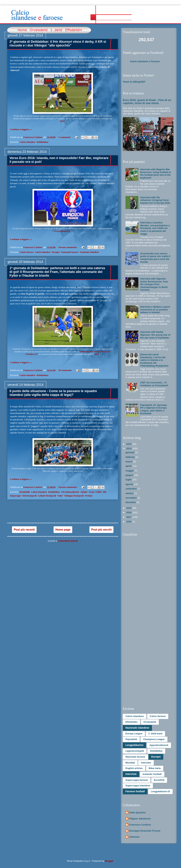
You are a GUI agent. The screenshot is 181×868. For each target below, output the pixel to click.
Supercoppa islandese (138, 786)
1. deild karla (155, 734)
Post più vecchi (101, 530)
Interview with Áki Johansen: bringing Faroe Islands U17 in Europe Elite (155, 200)
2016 (129, 512)
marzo (129, 462)
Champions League (154, 739)
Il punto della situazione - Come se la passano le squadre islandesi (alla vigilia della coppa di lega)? (53, 393)
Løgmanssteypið (135, 751)
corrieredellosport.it (62, 231)
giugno (130, 475)
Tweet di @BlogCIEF (134, 82)
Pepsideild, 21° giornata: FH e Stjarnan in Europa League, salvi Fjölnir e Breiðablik (154, 409)
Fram (91, 492)
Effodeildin (131, 722)
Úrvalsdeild (150, 722)
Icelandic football (152, 774)
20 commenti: (66, 370)
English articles (134, 768)
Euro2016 (159, 780)
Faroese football (135, 791)
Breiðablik (25, 492)
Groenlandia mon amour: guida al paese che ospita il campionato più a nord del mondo (155, 258)
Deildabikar (42, 142)
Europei (56, 252)
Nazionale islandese (89, 252)
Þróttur (89, 496)
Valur (60, 496)
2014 (129, 448)
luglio (129, 480)
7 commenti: (65, 137)
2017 (129, 517)
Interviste (131, 774)
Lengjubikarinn (134, 745)
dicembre (131, 502)
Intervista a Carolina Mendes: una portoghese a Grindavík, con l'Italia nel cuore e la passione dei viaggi (155, 228)
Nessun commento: (68, 247)
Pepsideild (131, 739)
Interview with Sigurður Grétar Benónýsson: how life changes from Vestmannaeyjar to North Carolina (154, 284)
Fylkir (99, 492)
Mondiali (130, 763)
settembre (132, 489)
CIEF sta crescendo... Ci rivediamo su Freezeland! (154, 384)
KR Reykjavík (30, 496)
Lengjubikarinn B (160, 791)
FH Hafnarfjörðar (70, 492)
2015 (129, 508)
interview (146, 763)
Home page (63, 530)
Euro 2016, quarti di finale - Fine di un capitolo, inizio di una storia (147, 102)
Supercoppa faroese (137, 780)
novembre (132, 498)
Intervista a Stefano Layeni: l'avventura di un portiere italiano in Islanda (155, 310)
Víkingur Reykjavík (74, 496)
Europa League (134, 734)
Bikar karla (155, 768)
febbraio (131, 457)
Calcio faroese (27, 252)
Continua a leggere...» (21, 129)
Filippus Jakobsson (140, 819)
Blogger (109, 861)
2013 (129, 444)
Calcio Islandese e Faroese (145, 61)
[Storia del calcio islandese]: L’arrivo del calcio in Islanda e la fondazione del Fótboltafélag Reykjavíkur (154, 360)
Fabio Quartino (137, 813)
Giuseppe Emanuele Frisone (145, 831)
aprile (129, 466)
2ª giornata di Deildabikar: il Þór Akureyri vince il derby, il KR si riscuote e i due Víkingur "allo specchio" (58, 44)
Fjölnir (84, 492)
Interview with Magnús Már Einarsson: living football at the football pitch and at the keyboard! (155, 174)
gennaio (130, 452)
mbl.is (62, 121)
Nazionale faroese (70, 252)
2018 (129, 522)
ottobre (130, 493)
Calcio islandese (27, 142)
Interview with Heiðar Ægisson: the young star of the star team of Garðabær (155, 335)
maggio (130, 471)
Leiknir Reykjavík (47, 496)
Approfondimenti (159, 745)
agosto (130, 484)
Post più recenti (24, 530)
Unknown (134, 837)
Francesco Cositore (140, 825)
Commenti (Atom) (68, 541)
